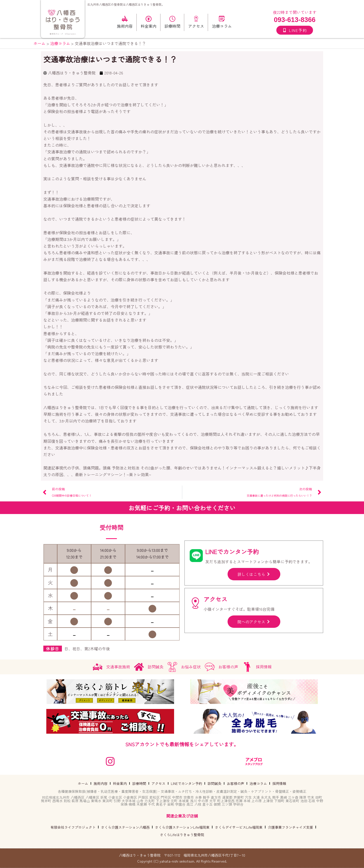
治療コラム (258, 783)
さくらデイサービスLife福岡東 (239, 827)
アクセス (158, 783)
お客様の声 (235, 783)
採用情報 (279, 783)
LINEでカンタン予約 (186, 783)
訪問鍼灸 (214, 783)
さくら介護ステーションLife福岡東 (182, 827)
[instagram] (110, 761)
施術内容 (101, 783)
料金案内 (120, 783)
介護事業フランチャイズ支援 (290, 827)
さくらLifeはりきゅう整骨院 (182, 835)
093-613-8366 (295, 20)
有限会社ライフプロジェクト (73, 827)
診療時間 (139, 783)
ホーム (83, 783)
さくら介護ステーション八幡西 (125, 827)
